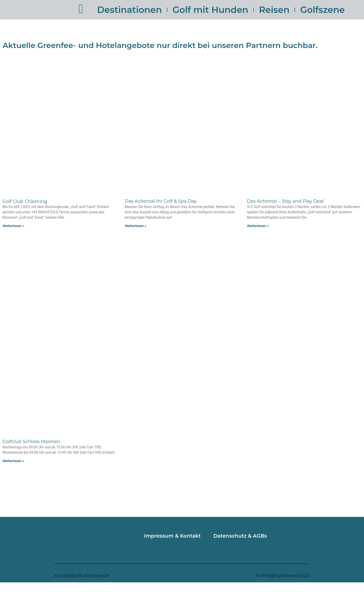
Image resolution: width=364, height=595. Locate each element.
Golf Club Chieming (25, 201)
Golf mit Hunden (210, 10)
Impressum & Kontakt (172, 536)
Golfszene (322, 10)
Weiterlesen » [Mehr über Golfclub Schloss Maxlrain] (13, 461)
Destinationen (129, 10)
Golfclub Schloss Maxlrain (31, 442)
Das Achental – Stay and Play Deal (285, 201)
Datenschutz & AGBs (240, 536)
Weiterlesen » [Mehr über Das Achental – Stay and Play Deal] (258, 226)
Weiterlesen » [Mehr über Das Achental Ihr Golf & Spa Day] (135, 226)
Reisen (274, 10)
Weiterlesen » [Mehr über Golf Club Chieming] (13, 226)
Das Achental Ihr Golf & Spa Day (161, 201)
